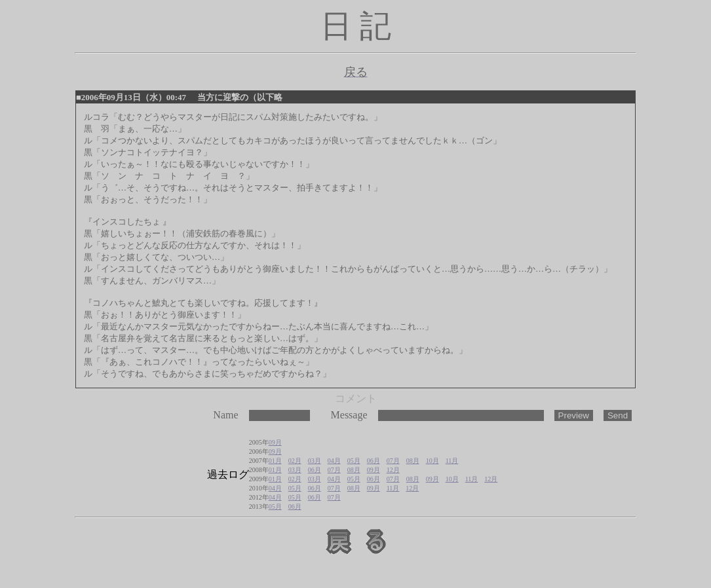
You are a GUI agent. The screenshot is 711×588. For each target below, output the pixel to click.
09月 (275, 442)
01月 (275, 461)
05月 (354, 461)
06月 (374, 461)
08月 (413, 461)
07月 (393, 461)
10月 (432, 461)
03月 (315, 461)
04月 (334, 461)
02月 (295, 461)
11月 (452, 461)
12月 (393, 470)
